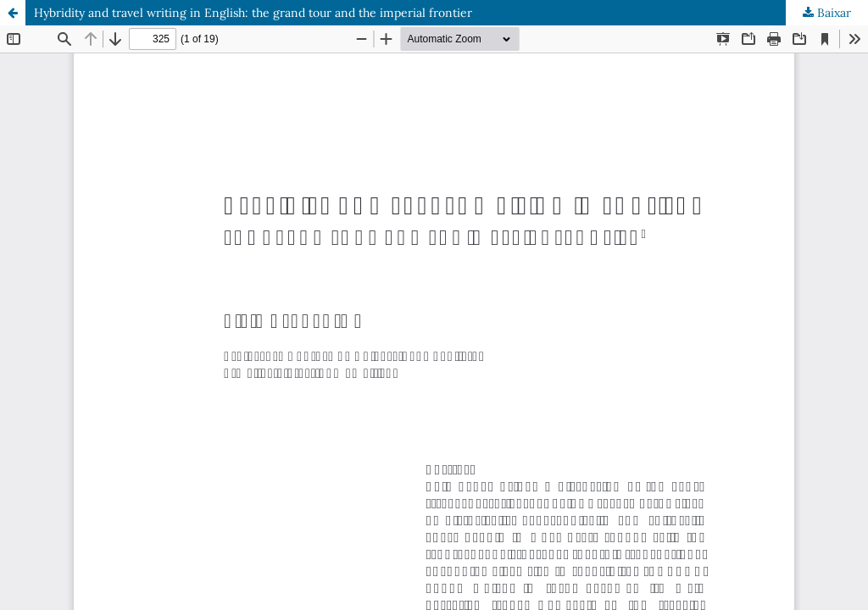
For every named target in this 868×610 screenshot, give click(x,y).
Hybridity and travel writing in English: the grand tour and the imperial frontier (253, 13)
